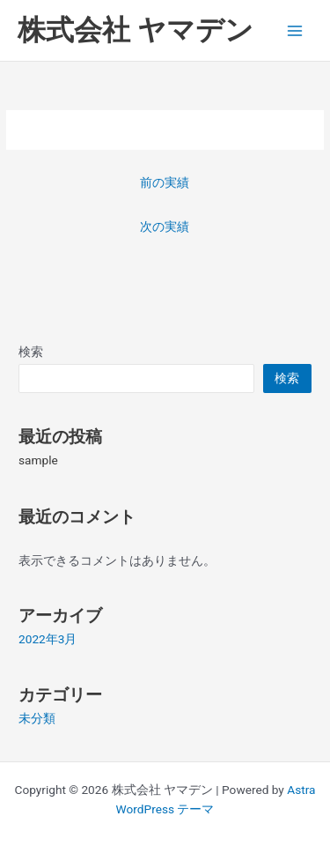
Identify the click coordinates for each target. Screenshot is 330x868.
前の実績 (165, 182)
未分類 (37, 718)
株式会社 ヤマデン (136, 30)
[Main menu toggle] (295, 30)
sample (38, 460)
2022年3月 (48, 639)
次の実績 (165, 226)
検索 (31, 352)
